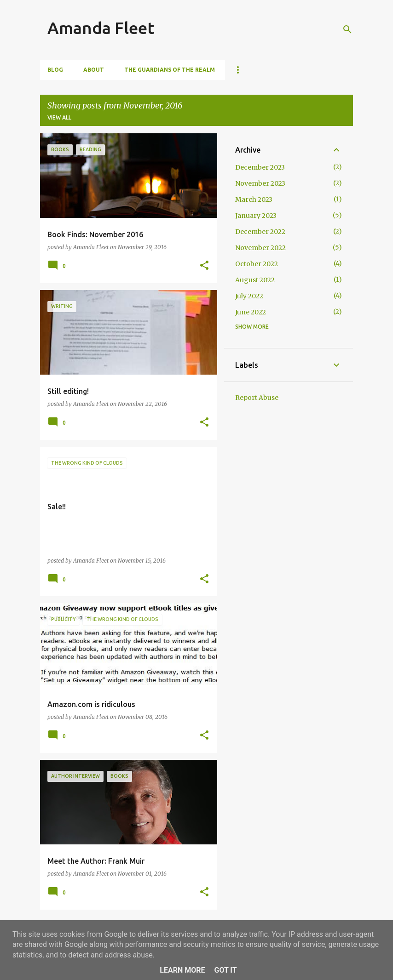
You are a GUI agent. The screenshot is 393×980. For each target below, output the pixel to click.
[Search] (347, 29)
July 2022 (249, 296)
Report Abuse (257, 398)
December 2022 (260, 232)
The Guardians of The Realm (170, 70)
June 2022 (251, 312)
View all (59, 117)
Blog (55, 70)
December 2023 (260, 167)
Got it (225, 970)
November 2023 (260, 183)
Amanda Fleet (101, 28)
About (94, 70)
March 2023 (254, 199)
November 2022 (260, 248)
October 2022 (257, 264)
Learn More (182, 970)
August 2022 (255, 280)
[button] (204, 266)
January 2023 (256, 216)
